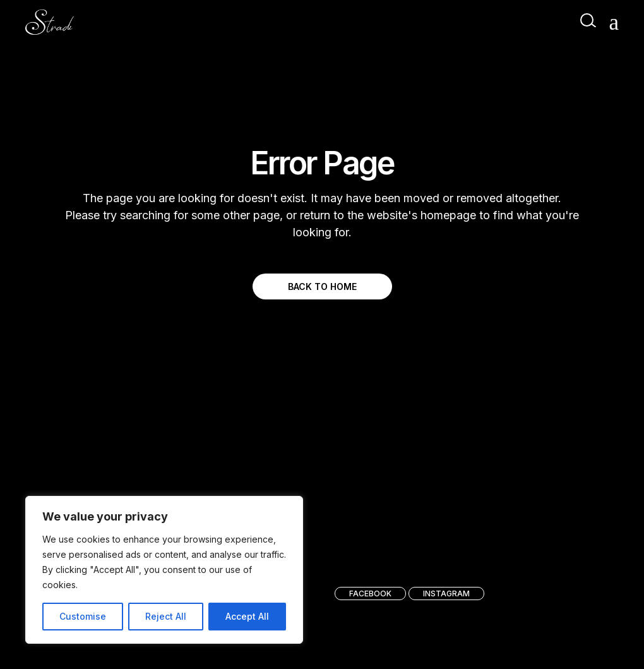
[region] (164, 570)
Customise (83, 616)
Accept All (247, 616)
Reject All (166, 616)
